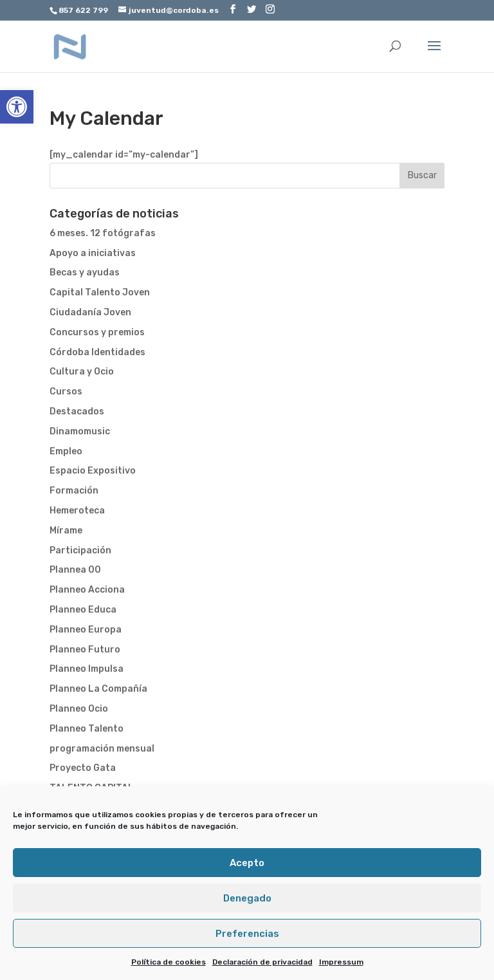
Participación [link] (80, 550)
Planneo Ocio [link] (79, 709)
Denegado (247, 898)
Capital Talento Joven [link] (100, 292)
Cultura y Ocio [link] (82, 372)
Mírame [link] (66, 531)
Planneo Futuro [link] (85, 650)
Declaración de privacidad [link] (262, 962)
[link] (17, 107)
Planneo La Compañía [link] (98, 689)
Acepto (247, 863)
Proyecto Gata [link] (83, 768)
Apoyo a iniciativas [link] (93, 253)
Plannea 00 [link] (75, 570)
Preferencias (247, 934)
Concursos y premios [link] (97, 332)
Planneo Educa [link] (83, 610)
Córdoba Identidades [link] (97, 352)
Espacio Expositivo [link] (93, 471)
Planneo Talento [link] (87, 729)
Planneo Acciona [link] (87, 590)
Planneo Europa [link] (86, 630)
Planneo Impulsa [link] (87, 669)
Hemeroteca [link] (77, 511)
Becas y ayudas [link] (85, 273)
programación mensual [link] (102, 749)
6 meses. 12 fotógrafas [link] (103, 233)
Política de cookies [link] (169, 962)
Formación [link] (74, 491)
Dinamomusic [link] (80, 431)
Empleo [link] (66, 451)
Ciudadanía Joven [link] (90, 312)
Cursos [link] (66, 392)
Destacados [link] (77, 411)
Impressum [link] (341, 962)
